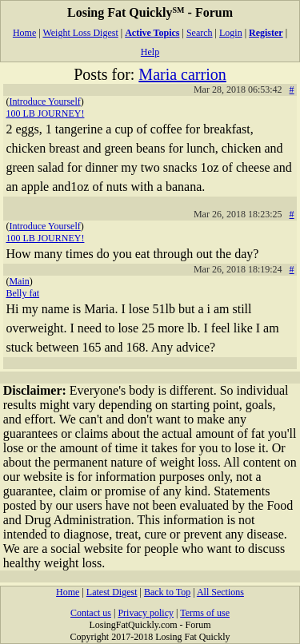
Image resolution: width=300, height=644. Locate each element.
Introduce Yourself (44, 101)
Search (200, 33)
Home (24, 33)
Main (19, 281)
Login (231, 33)
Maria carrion (182, 74)
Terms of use (205, 613)
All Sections (220, 592)
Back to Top (167, 592)
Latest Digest (112, 592)
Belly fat (22, 293)
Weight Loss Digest (80, 33)
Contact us (91, 613)
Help (150, 52)
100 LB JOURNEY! (45, 113)
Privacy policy (146, 613)
